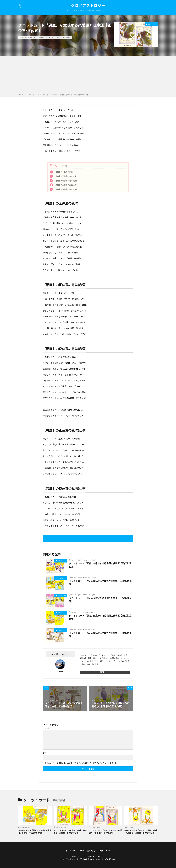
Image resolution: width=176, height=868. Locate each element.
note (82, 11)
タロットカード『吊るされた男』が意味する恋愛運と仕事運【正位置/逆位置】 (141, 832)
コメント (47, 728)
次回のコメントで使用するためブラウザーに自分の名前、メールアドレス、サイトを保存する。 (82, 763)
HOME (23, 95)
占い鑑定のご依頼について (97, 11)
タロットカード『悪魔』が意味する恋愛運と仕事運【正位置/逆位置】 (66, 95)
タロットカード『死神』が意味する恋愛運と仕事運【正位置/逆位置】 (100, 565)
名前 (45, 753)
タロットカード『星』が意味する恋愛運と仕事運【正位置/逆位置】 (100, 582)
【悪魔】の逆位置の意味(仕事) (63, 189)
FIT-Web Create (87, 859)
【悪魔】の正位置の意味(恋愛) (63, 176)
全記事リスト (104, 672)
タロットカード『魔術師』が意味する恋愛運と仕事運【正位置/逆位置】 (70, 832)
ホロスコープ (72, 11)
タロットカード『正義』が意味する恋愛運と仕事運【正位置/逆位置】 (105, 832)
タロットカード (56, 38)
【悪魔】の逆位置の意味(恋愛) (63, 181)
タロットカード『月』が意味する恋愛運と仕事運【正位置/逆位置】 (100, 600)
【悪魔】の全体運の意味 (61, 172)
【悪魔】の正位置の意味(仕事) (63, 185)
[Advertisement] (88, 75)
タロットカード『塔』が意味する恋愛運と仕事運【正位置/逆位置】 (100, 634)
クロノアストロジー (88, 5)
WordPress (110, 859)
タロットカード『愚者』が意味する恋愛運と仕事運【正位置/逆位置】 (100, 617)
